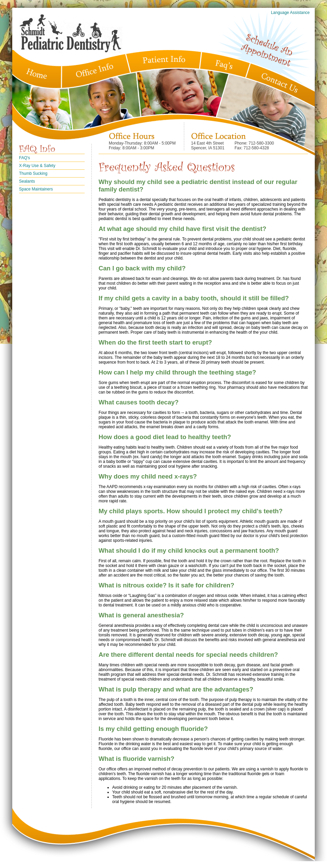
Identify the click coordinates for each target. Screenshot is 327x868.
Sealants (27, 181)
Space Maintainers (36, 189)
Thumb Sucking (33, 173)
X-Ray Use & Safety (37, 166)
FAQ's (24, 158)
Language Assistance (290, 13)
